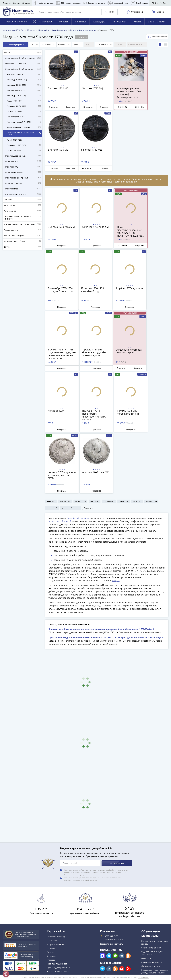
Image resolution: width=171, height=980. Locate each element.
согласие (102, 809)
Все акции (51, 919)
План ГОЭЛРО (148, 898)
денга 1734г (95, 441)
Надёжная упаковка (43, 3)
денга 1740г (137, 441)
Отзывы (26, 3)
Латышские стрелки (151, 906)
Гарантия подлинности (57, 903)
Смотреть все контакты (112, 883)
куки (42, 977)
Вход (163, 3)
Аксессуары (99, 23)
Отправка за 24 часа (118, 3)
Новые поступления (17, 23)
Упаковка (51, 899)
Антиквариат (120, 23)
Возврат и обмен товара (58, 911)
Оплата (17, 3)
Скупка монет (53, 923)
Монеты (64, 23)
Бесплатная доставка (94, 3)
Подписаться (117, 803)
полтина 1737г (109, 441)
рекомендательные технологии (99, 977)
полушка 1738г (151, 441)
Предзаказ (60, 247)
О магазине (52, 880)
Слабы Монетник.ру (56, 876)
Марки (137, 23)
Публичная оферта (55, 937)
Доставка (7, 3)
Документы (52, 959)
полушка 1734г (80, 441)
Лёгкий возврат (139, 3)
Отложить (53, 108)
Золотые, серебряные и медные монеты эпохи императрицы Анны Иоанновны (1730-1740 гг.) (101, 569)
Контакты (51, 895)
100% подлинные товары (69, 3)
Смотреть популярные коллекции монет (152, 924)
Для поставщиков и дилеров (60, 928)
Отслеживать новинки (155, 38)
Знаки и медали (156, 23)
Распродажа (42, 23)
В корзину (68, 108)
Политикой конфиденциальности (78, 814)
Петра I (116, 521)
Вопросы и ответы (55, 884)
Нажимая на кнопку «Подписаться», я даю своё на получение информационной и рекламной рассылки (92, 818)
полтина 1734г (52, 447)
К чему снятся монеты (152, 902)
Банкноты (80, 23)
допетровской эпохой (60, 461)
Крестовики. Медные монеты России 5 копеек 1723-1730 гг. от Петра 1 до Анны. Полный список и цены (106, 578)
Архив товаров (54, 915)
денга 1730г (51, 441)
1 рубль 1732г (123, 441)
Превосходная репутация (59, 907)
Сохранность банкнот (151, 887)
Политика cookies (55, 941)
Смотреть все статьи (152, 917)
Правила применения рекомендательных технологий (72, 955)
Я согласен (143, 977)
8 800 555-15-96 (111, 876)
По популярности (15, 46)
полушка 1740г (65, 441)
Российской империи (78, 458)
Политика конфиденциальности (61, 945)
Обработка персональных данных (62, 933)
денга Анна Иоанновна (71, 447)
